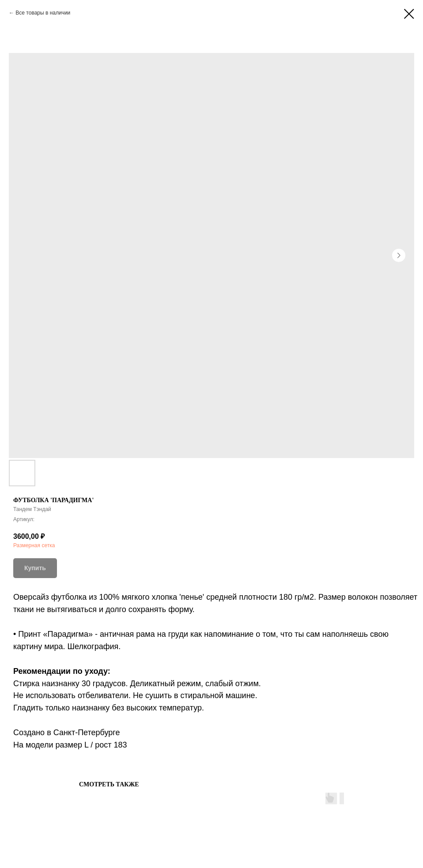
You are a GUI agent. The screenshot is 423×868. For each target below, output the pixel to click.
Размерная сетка (34, 545)
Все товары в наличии (43, 13)
